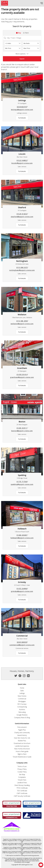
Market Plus (22, 741)
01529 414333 (22, 214)
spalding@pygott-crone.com (22, 484)
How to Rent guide (22, 751)
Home (22, 688)
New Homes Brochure (22, 749)
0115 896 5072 (22, 268)
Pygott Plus (22, 730)
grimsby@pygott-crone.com (22, 591)
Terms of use (22, 766)
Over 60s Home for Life (22, 738)
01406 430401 (22, 535)
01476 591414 (22, 375)
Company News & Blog (22, 718)
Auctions (22, 709)
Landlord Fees (22, 783)
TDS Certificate (22, 791)
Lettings (22, 693)
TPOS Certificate (22, 788)
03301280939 (22, 642)
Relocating (22, 712)
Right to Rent (22, 754)
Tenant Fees (22, 780)
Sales (22, 691)
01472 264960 (22, 589)
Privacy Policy (22, 769)
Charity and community (22, 733)
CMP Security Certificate (22, 796)
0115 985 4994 (22, 321)
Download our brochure (22, 743)
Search (22, 59)
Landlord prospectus (22, 746)
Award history (22, 735)
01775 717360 (22, 482)
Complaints (22, 777)
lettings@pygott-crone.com (22, 110)
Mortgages (22, 701)
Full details (22, 118)
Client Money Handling (22, 785)
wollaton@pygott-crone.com (22, 324)
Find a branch (22, 727)
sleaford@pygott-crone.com (22, 217)
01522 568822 (22, 160)
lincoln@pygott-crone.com (22, 163)
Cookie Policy (22, 772)
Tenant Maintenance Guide (22, 757)
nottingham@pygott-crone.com (22, 270)
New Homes (22, 696)
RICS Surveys (22, 704)
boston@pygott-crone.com (22, 431)
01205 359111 (22, 428)
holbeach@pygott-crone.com (22, 538)
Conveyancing (22, 707)
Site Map (22, 774)
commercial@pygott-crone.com (22, 645)
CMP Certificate (22, 793)
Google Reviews (22, 715)
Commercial (22, 699)
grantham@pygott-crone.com (22, 377)
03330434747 (22, 107)
